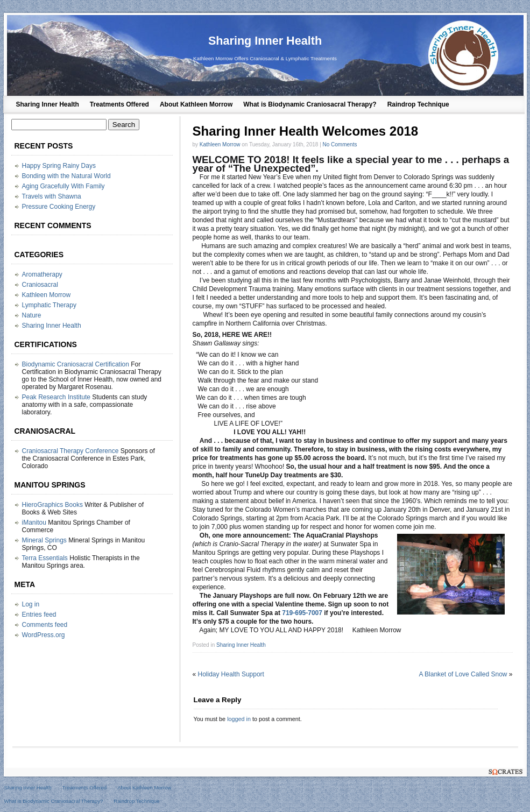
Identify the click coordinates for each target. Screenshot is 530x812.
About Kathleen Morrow (196, 104)
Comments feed (45, 625)
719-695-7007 (302, 613)
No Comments (340, 144)
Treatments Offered (119, 104)
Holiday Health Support (231, 674)
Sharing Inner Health (265, 41)
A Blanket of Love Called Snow (463, 674)
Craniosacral (40, 285)
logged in (239, 719)
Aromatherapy (42, 274)
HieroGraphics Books (52, 505)
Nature (32, 315)
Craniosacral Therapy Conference (70, 451)
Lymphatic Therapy (49, 305)
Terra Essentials (45, 558)
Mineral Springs (44, 540)
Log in (31, 604)
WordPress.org (44, 635)
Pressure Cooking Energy (59, 207)
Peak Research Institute (56, 397)
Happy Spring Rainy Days (59, 166)
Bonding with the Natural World (66, 176)
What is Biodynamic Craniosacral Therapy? (310, 104)
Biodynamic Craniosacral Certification (76, 364)
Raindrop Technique (418, 104)
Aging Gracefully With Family (63, 186)
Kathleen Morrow (220, 144)
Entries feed (39, 615)
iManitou (34, 522)
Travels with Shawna (52, 196)
